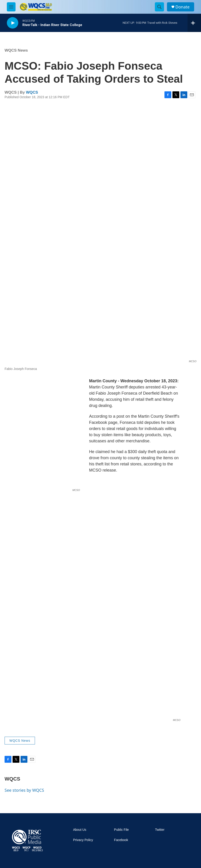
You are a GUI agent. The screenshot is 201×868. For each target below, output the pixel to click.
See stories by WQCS (24, 790)
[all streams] (194, 23)
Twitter (160, 830)
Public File (121, 830)
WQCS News (16, 50)
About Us (80, 830)
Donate (182, 7)
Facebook (121, 840)
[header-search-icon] (159, 7)
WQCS (32, 92)
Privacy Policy (83, 840)
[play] (13, 23)
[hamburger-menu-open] (11, 7)
